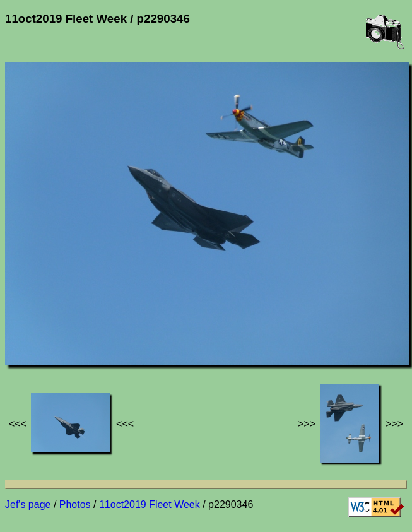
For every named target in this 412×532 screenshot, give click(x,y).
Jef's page (28, 505)
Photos (75, 505)
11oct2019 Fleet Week (150, 505)
